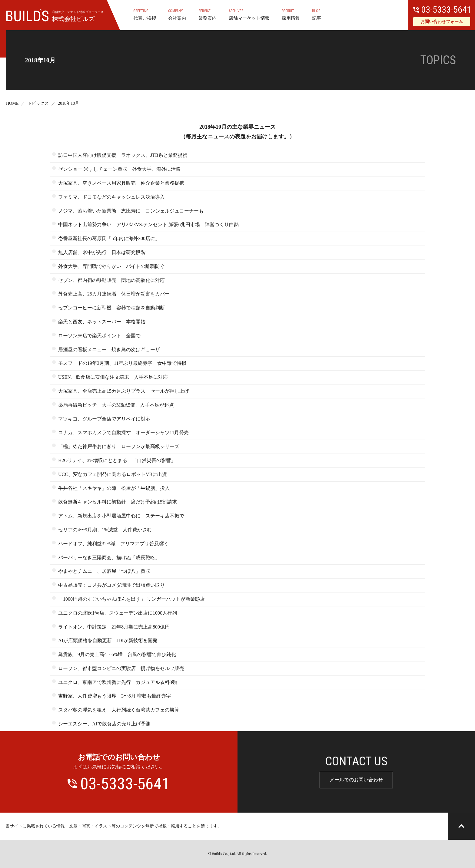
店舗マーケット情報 (249, 14)
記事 (317, 14)
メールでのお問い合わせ (356, 780)
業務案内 (208, 14)
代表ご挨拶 (145, 14)
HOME (12, 103)
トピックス (38, 103)
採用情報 (291, 14)
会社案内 (177, 14)
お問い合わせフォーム (442, 22)
